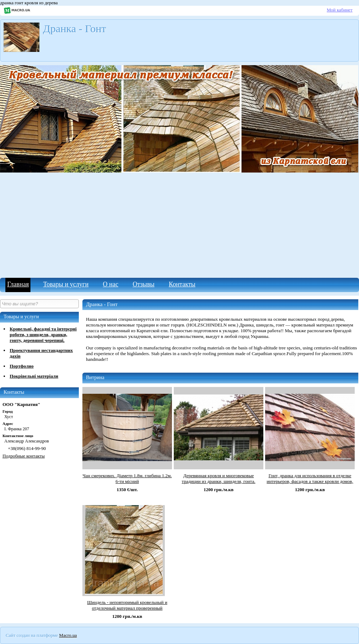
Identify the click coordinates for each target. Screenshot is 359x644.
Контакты (182, 284)
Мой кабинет (340, 10)
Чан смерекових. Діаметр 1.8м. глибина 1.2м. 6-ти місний (127, 478)
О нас (111, 284)
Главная (18, 284)
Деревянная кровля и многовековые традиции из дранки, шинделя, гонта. (218, 478)
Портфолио (22, 366)
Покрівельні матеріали (34, 376)
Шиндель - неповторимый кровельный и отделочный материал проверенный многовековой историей (127, 608)
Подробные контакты (24, 456)
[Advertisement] (179, 224)
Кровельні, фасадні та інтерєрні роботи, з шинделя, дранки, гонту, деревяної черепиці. (43, 335)
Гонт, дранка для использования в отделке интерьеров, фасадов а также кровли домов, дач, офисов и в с (310, 481)
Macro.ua (68, 635)
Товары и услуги (66, 284)
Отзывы (143, 284)
